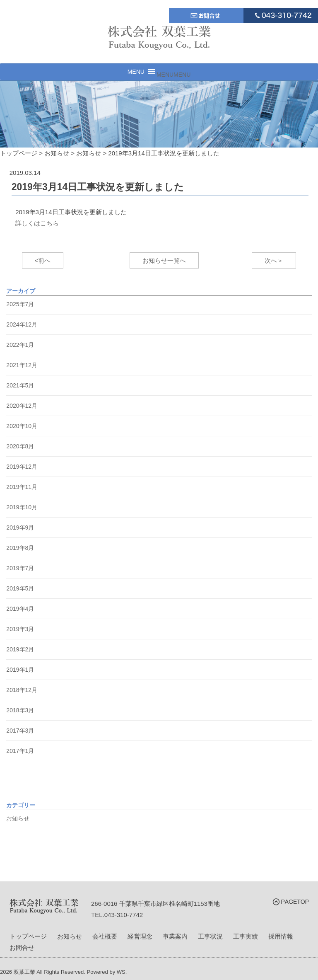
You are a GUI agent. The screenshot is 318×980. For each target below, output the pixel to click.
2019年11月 (22, 487)
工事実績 (246, 936)
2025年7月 (20, 304)
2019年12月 (22, 467)
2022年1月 (20, 345)
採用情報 (281, 936)
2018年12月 (22, 690)
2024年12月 (22, 324)
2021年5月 (20, 385)
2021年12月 (22, 365)
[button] (173, 75)
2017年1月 (20, 751)
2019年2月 (20, 649)
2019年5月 (20, 588)
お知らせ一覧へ (164, 260)
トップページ (28, 936)
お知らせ (18, 818)
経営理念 (140, 936)
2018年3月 (20, 710)
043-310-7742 (124, 915)
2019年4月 (20, 609)
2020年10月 (22, 426)
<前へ (43, 260)
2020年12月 (22, 406)
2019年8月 (20, 548)
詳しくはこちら (37, 223)
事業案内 (175, 936)
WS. (122, 972)
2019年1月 (20, 670)
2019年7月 (20, 568)
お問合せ (22, 947)
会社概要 (105, 936)
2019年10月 (22, 507)
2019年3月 (20, 629)
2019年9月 (20, 528)
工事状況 (210, 936)
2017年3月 (20, 731)
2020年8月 (20, 446)
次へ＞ (274, 260)
